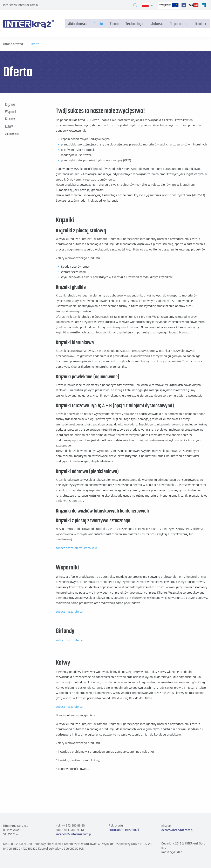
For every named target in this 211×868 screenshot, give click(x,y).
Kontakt (202, 24)
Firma (115, 24)
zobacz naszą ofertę (69, 612)
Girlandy (10, 119)
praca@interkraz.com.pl (124, 830)
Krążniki (10, 104)
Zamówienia (12, 133)
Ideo (179, 852)
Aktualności (78, 24)
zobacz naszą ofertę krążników (76, 548)
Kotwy (9, 126)
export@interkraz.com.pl (177, 830)
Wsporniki (11, 112)
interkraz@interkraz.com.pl (21, 5)
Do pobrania (180, 24)
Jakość (158, 24)
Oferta (99, 24)
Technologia (136, 24)
